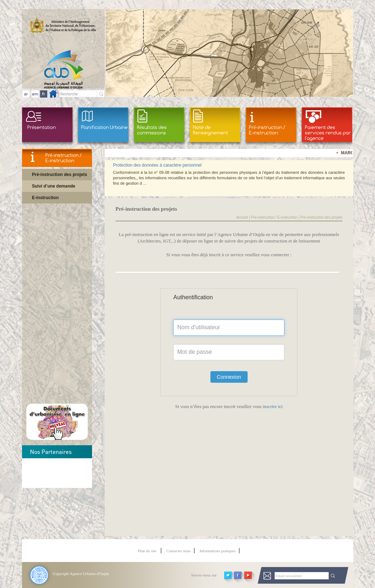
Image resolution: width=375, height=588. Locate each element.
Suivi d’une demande (54, 186)
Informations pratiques (218, 551)
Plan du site (148, 551)
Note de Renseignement (211, 130)
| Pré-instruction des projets (320, 217)
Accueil (242, 217)
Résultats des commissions (152, 130)
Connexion (229, 377)
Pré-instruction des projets (60, 175)
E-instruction (45, 198)
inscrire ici (272, 406)
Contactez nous (179, 551)
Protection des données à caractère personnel (157, 165)
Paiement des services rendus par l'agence (328, 133)
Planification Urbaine (104, 127)
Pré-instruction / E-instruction (267, 130)
